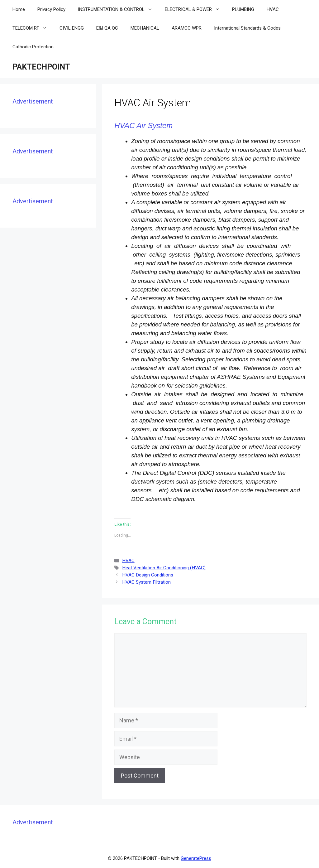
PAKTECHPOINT (41, 67)
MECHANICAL (145, 28)
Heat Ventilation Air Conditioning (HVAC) (164, 568)
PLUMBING (243, 9)
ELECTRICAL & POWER (195, 9)
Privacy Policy (51, 9)
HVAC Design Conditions (148, 575)
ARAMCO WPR (187, 28)
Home (19, 9)
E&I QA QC (107, 28)
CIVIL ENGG (72, 28)
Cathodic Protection (33, 47)
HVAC (273, 9)
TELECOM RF (33, 28)
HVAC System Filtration (146, 582)
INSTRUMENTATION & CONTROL (118, 9)
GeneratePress (196, 858)
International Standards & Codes (247, 28)
